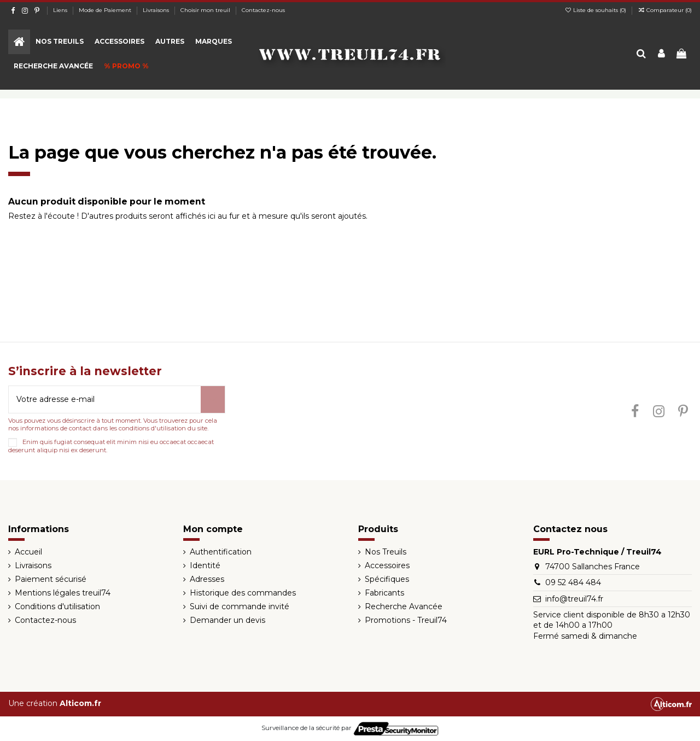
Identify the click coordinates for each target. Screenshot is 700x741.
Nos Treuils (386, 552)
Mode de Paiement (106, 10)
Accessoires (387, 565)
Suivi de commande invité (240, 606)
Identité (205, 565)
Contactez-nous (263, 10)
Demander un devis (227, 620)
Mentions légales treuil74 (63, 593)
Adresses (207, 579)
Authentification (221, 552)
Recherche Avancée (404, 606)
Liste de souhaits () (596, 10)
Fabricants (384, 593)
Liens (61, 10)
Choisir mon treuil (206, 10)
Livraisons (157, 10)
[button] (60, 42)
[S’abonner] (213, 399)
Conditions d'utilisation (57, 606)
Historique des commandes (243, 593)
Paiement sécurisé (51, 579)
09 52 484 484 (573, 582)
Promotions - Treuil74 (406, 620)
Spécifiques (387, 579)
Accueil (28, 552)
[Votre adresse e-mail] (105, 399)
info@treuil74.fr (574, 599)
